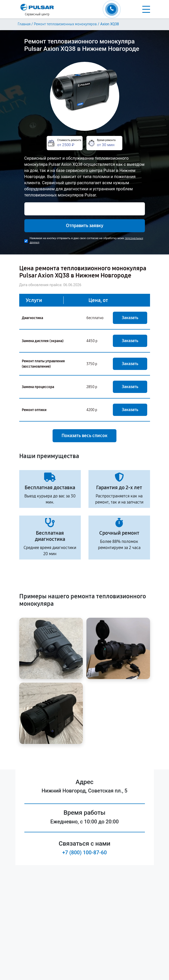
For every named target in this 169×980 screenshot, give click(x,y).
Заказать (130, 318)
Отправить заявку (85, 226)
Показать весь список (84, 436)
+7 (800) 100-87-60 (85, 853)
